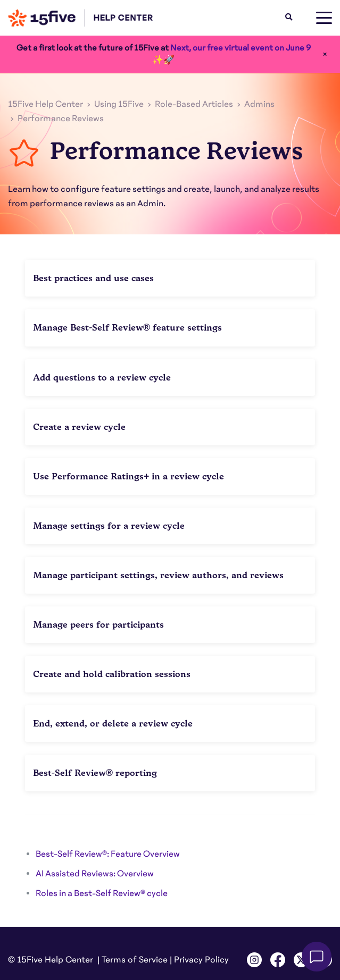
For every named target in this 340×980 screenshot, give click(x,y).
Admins (259, 104)
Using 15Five (119, 104)
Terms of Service (135, 960)
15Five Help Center (45, 104)
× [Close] (325, 54)
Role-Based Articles (194, 104)
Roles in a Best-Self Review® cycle (102, 893)
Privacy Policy (201, 960)
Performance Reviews (61, 119)
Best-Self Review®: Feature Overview (108, 854)
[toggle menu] (324, 18)
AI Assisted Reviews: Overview (95, 874)
